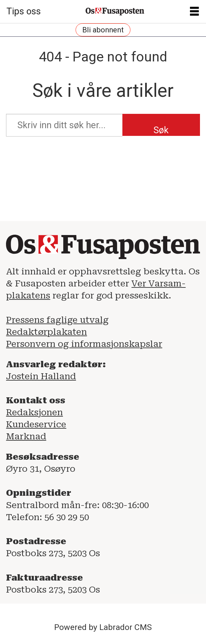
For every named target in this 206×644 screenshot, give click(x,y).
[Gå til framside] (115, 12)
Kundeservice (36, 424)
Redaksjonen (34, 412)
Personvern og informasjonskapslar (84, 344)
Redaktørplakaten (46, 332)
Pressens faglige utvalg (57, 320)
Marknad (26, 436)
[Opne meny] (194, 12)
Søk (161, 130)
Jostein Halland (41, 376)
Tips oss (24, 11)
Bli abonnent (103, 30)
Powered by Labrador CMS (103, 627)
